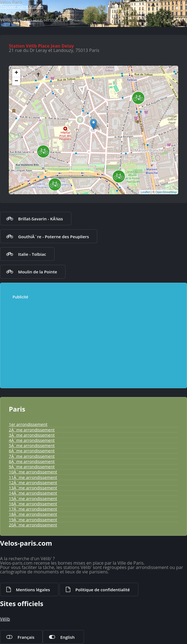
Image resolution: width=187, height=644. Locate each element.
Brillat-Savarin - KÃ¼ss (41, 219)
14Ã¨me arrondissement (33, 493)
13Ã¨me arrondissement (33, 488)
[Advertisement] (91, 341)
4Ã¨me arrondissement (32, 440)
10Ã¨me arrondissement (33, 472)
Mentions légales (33, 590)
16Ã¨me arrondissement (33, 504)
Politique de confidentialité (103, 590)
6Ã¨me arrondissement (32, 451)
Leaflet (145, 192)
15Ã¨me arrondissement (33, 498)
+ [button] (16, 73)
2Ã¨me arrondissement (32, 430)
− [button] (16, 81)
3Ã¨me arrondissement (32, 435)
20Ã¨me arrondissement (33, 525)
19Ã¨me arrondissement (33, 520)
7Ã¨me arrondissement (32, 456)
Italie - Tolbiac (32, 254)
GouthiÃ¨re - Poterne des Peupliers (54, 237)
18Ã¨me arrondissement (33, 514)
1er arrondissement (28, 424)
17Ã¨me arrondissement (33, 509)
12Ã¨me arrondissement (33, 482)
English (67, 637)
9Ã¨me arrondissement (32, 467)
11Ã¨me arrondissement (33, 477)
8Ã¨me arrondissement (32, 461)
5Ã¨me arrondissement (32, 445)
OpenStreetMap (166, 192)
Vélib (5, 619)
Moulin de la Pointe (38, 272)
